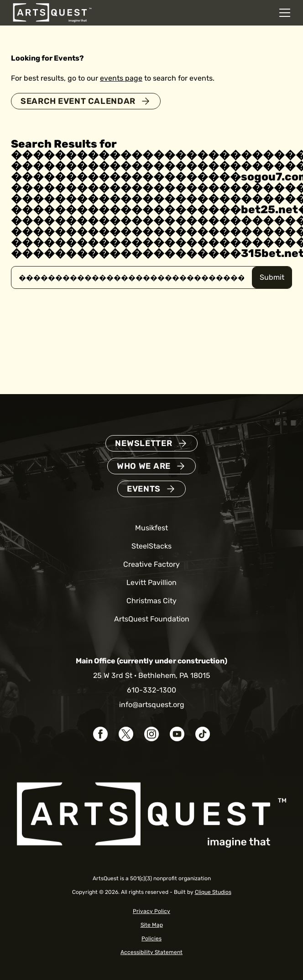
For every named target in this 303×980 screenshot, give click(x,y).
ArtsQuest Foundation (152, 619)
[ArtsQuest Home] (52, 12)
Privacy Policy (151, 911)
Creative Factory (151, 564)
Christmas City (151, 601)
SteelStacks (151, 546)
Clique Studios (213, 892)
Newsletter (144, 443)
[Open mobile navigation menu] (285, 13)
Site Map (152, 925)
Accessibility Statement (151, 952)
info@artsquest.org (152, 705)
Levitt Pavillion (151, 582)
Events (144, 489)
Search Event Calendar (78, 101)
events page (121, 78)
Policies (151, 939)
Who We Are (144, 466)
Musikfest (151, 528)
